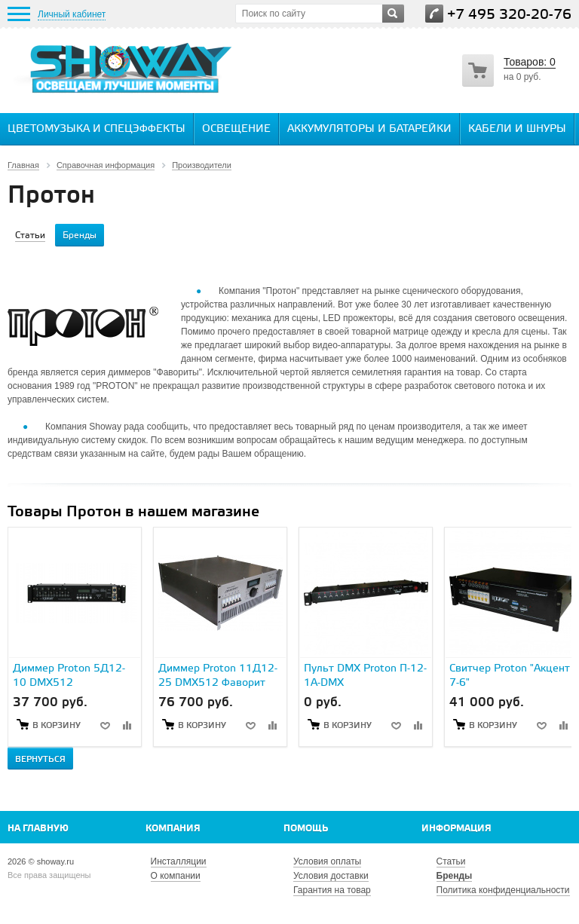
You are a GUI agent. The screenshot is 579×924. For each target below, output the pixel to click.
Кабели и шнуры (517, 129)
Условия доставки (331, 876)
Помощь (306, 829)
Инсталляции (179, 861)
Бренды (455, 876)
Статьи (451, 861)
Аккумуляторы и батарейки (369, 129)
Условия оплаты (327, 861)
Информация (456, 829)
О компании (176, 876)
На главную (38, 829)
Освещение (236, 129)
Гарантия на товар (332, 890)
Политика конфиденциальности (503, 890)
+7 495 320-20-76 (509, 15)
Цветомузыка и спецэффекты (96, 129)
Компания (173, 829)
